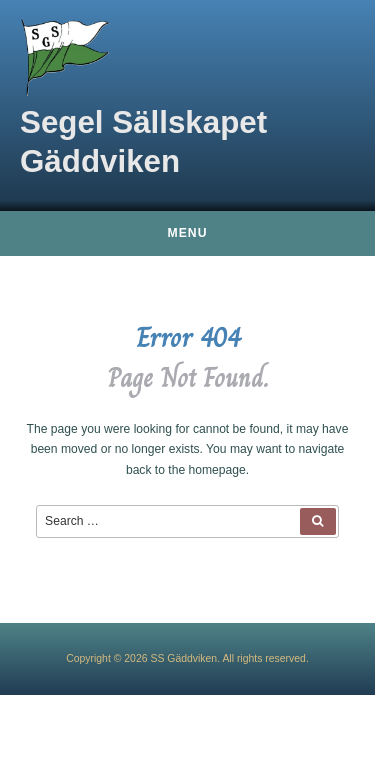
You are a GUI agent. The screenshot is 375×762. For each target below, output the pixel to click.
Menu (188, 233)
